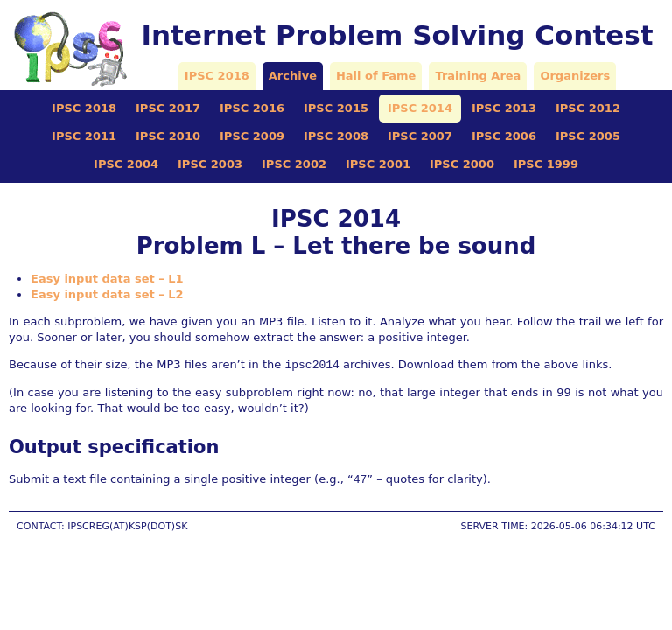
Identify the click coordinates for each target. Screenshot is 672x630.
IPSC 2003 (210, 164)
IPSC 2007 (420, 136)
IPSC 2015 (336, 108)
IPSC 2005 (588, 136)
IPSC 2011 (84, 136)
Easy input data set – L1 (107, 279)
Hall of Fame (376, 76)
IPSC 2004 (126, 164)
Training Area (478, 76)
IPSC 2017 (168, 108)
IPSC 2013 (504, 108)
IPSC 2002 (294, 164)
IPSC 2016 (252, 108)
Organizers (575, 76)
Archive (293, 76)
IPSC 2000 (462, 164)
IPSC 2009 (252, 136)
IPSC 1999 (546, 164)
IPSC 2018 (217, 76)
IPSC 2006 (504, 136)
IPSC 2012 (588, 108)
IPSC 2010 (168, 136)
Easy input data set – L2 (107, 294)
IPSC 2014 (420, 108)
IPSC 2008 (336, 136)
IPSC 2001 (378, 164)
